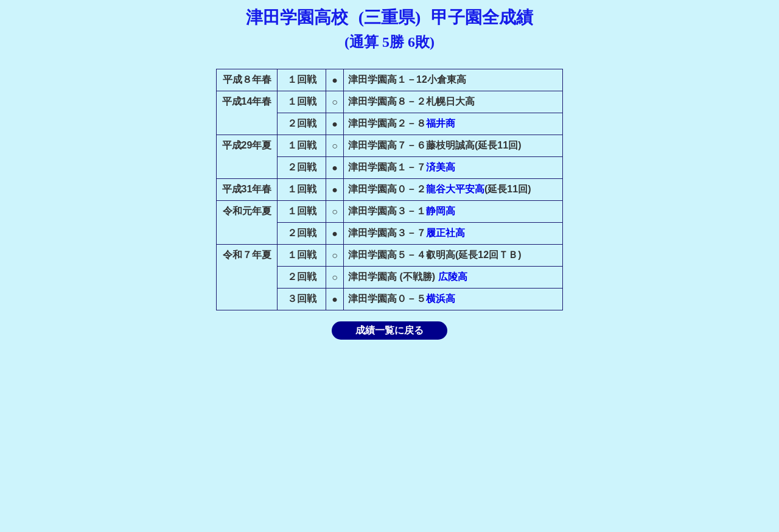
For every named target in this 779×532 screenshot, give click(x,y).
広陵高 (453, 277)
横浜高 (441, 299)
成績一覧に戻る (389, 330)
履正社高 (445, 233)
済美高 (441, 167)
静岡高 (441, 211)
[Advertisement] (389, 436)
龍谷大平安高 (455, 189)
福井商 (441, 123)
